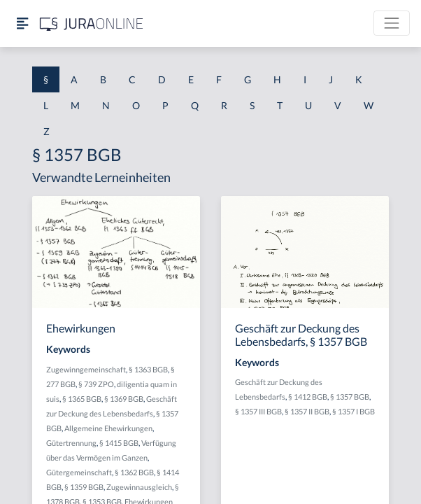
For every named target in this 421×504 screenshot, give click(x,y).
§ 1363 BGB (148, 369)
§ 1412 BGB (308, 397)
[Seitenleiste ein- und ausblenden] (22, 23)
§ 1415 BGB (119, 443)
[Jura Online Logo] (92, 23)
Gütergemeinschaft (79, 472)
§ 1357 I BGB (354, 411)
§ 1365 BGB (82, 399)
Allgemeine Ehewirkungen (108, 428)
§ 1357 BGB (350, 397)
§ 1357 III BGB (258, 411)
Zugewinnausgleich (139, 487)
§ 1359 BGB (84, 487)
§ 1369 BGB (124, 399)
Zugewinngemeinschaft (86, 369)
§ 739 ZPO (96, 384)
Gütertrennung (71, 443)
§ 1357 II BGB (307, 411)
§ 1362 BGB (134, 472)
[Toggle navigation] (392, 23)
